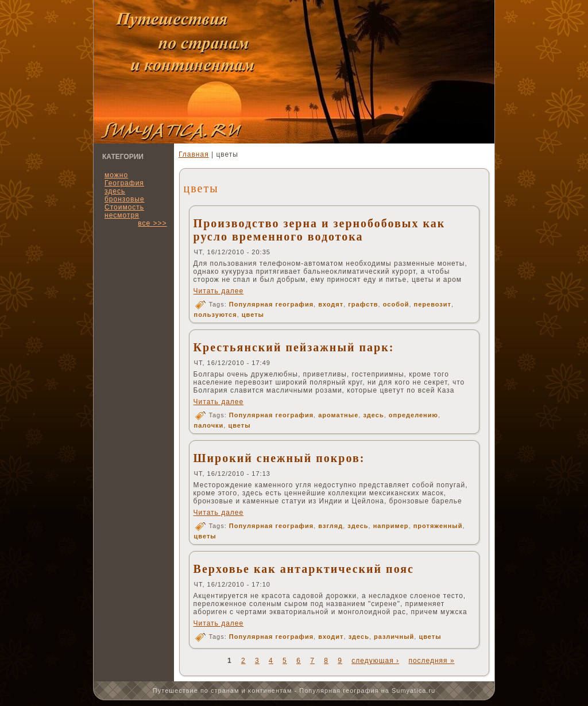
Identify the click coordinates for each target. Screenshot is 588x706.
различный (394, 637)
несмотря (122, 215)
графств (363, 304)
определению (413, 415)
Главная (194, 154)
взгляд (330, 526)
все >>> (152, 223)
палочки (209, 425)
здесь (373, 415)
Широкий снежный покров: (279, 458)
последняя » (431, 661)
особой (396, 304)
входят (331, 304)
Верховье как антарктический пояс (304, 569)
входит (331, 637)
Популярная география (271, 304)
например (391, 526)
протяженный (438, 526)
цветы (253, 315)
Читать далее (219, 291)
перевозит (433, 304)
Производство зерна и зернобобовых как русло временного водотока (320, 230)
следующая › (375, 661)
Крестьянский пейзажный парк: (294, 347)
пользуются (216, 315)
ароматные (338, 415)
